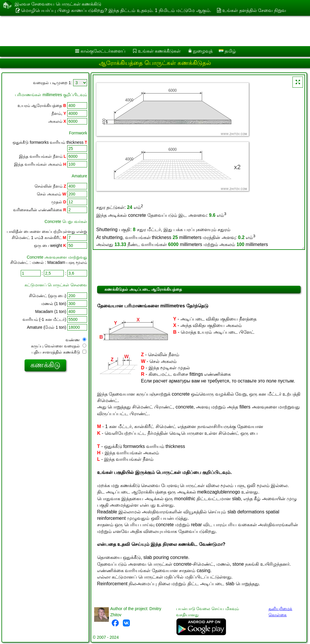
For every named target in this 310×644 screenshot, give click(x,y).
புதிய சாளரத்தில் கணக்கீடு (59, 352)
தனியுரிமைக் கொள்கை (280, 612)
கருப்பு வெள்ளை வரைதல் (59, 346)
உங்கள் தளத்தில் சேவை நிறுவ (254, 10)
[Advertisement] (149, 31)
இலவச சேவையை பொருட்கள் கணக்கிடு (58, 4)
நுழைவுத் (203, 51)
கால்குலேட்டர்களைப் (103, 51)
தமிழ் (227, 51)
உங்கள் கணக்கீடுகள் (159, 51)
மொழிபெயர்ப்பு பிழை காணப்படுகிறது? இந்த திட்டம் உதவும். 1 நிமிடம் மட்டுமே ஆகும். (116, 10)
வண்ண (76, 340)
